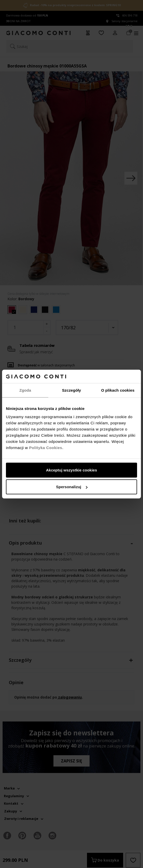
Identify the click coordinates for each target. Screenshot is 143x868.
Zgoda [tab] (25, 390)
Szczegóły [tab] (71, 390)
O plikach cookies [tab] (118, 390)
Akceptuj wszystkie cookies (71, 470)
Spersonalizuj (72, 487)
